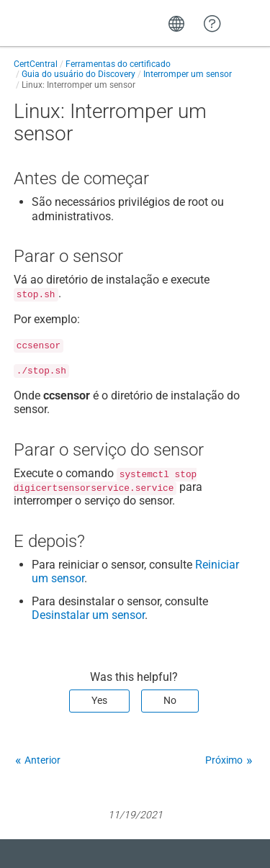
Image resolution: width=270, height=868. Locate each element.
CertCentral (36, 64)
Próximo (224, 760)
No (170, 700)
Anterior (42, 760)
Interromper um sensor (188, 74)
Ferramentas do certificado (118, 64)
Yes (99, 700)
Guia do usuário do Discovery (78, 74)
